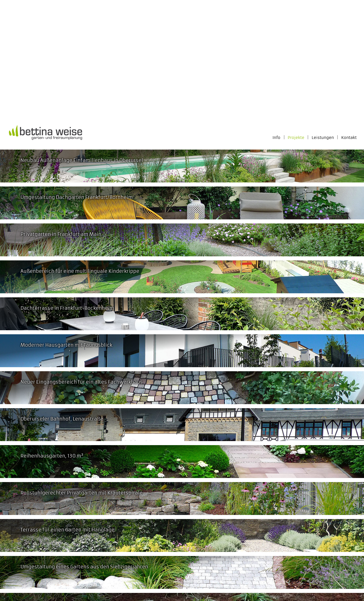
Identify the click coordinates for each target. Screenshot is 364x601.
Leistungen (323, 138)
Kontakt (349, 138)
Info (276, 138)
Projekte (296, 138)
